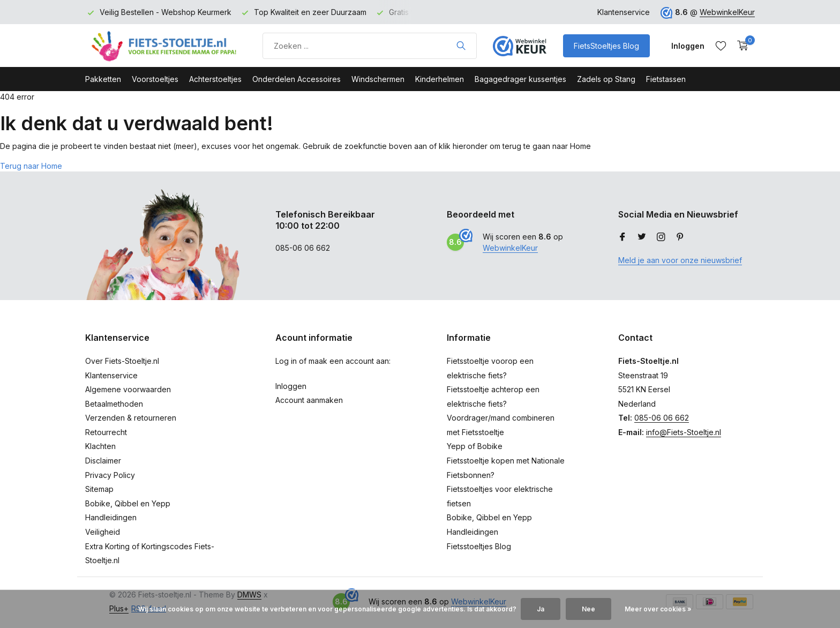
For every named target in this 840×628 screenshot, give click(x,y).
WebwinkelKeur (727, 12)
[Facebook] (622, 237)
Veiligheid (103, 532)
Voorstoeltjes (155, 79)
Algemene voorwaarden (128, 389)
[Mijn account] (688, 46)
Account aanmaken (309, 400)
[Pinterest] (680, 237)
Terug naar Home (31, 166)
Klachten (100, 446)
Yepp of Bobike (475, 446)
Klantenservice (624, 12)
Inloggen (291, 386)
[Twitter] (642, 237)
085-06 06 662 (662, 418)
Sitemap (99, 489)
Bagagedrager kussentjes (520, 79)
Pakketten (103, 79)
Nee (588, 609)
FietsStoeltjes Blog (606, 46)
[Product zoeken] (370, 46)
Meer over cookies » (658, 609)
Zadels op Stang (606, 79)
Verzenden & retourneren (131, 418)
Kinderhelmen (440, 79)
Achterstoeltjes (215, 79)
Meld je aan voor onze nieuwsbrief (680, 260)
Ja (541, 609)
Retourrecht (106, 432)
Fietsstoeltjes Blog (479, 546)
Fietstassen (666, 79)
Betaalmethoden (114, 404)
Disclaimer (103, 461)
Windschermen (378, 79)
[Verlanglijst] (721, 46)
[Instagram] (661, 237)
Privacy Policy (110, 475)
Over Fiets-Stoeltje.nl (122, 361)
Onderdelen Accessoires (297, 79)
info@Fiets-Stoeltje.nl (684, 432)
